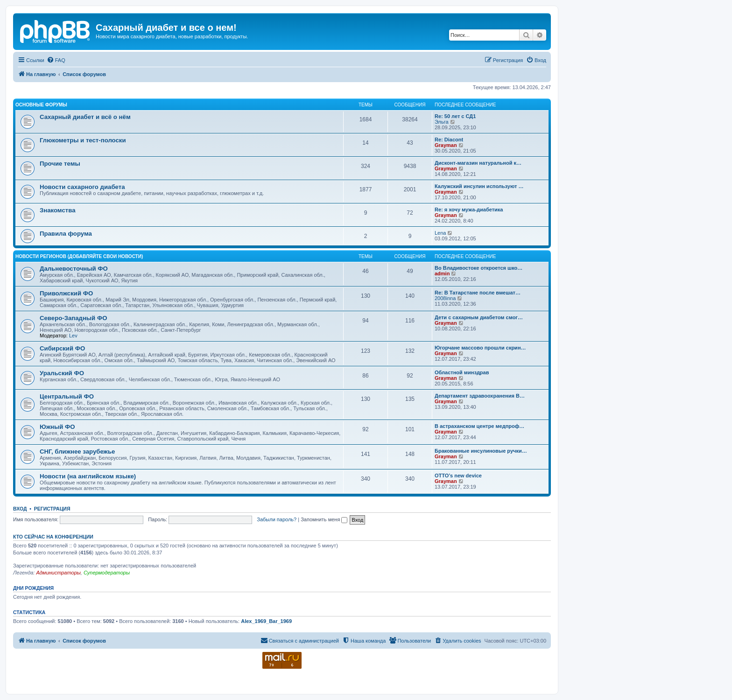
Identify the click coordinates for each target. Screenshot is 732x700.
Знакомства (58, 210)
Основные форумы (41, 105)
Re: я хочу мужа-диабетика (469, 210)
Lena (440, 233)
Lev (73, 336)
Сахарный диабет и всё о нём (85, 117)
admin (442, 273)
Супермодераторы (107, 573)
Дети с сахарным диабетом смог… (479, 317)
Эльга (442, 122)
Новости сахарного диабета (82, 187)
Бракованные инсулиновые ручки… (481, 451)
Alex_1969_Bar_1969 (266, 621)
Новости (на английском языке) (88, 476)
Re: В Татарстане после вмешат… (478, 293)
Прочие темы (60, 164)
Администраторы (58, 573)
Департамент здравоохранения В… (480, 396)
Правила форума (66, 234)
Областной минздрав (462, 372)
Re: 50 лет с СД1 (455, 116)
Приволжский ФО (66, 293)
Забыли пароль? (277, 519)
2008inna (445, 298)
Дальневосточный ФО (74, 269)
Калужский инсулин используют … (479, 186)
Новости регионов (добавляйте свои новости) (79, 256)
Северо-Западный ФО (73, 318)
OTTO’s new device (458, 476)
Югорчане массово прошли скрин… (480, 348)
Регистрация (52, 509)
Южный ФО (57, 427)
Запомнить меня (324, 519)
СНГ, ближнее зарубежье (77, 451)
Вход (20, 509)
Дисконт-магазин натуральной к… (478, 163)
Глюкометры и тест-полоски (83, 140)
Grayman (446, 145)
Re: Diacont (449, 140)
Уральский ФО (62, 373)
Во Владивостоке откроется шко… (479, 268)
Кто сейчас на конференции (53, 537)
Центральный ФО (67, 396)
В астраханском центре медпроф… (479, 426)
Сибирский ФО (62, 348)
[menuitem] (56, 60)
